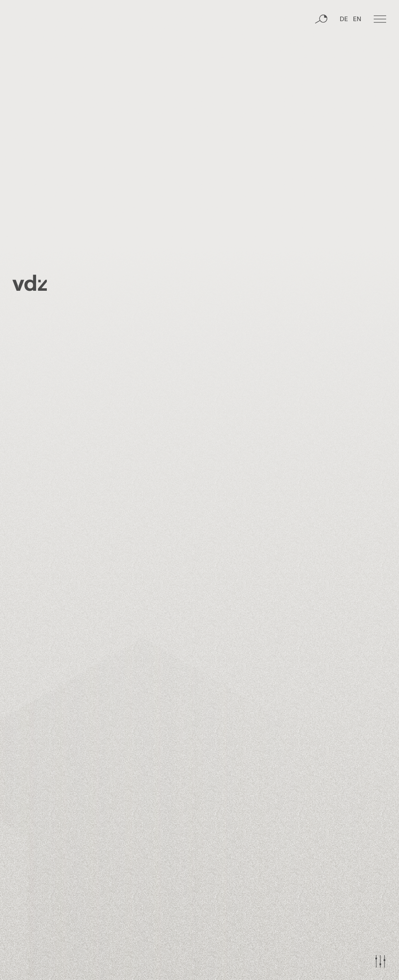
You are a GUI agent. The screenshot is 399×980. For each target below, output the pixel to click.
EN (357, 52)
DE (344, 52)
